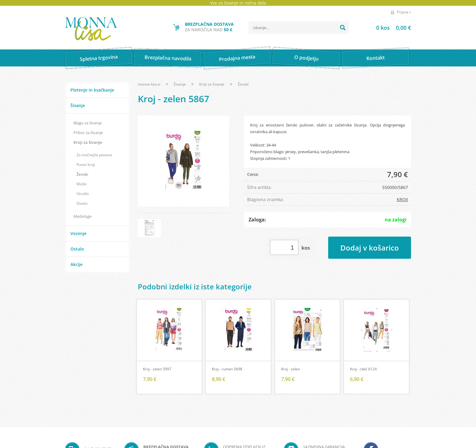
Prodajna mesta (237, 58)
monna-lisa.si (149, 84)
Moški (82, 184)
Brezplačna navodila (168, 58)
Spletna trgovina (99, 58)
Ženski (82, 174)
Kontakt (376, 58)
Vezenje (78, 233)
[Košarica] (386, 28)
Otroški (83, 194)
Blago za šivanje (88, 123)
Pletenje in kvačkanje (92, 90)
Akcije (76, 264)
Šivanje (78, 105)
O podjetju (306, 58)
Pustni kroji (86, 165)
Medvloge (82, 216)
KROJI (402, 199)
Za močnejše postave (94, 155)
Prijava (404, 12)
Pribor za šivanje (88, 133)
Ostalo (82, 203)
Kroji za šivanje (88, 142)
